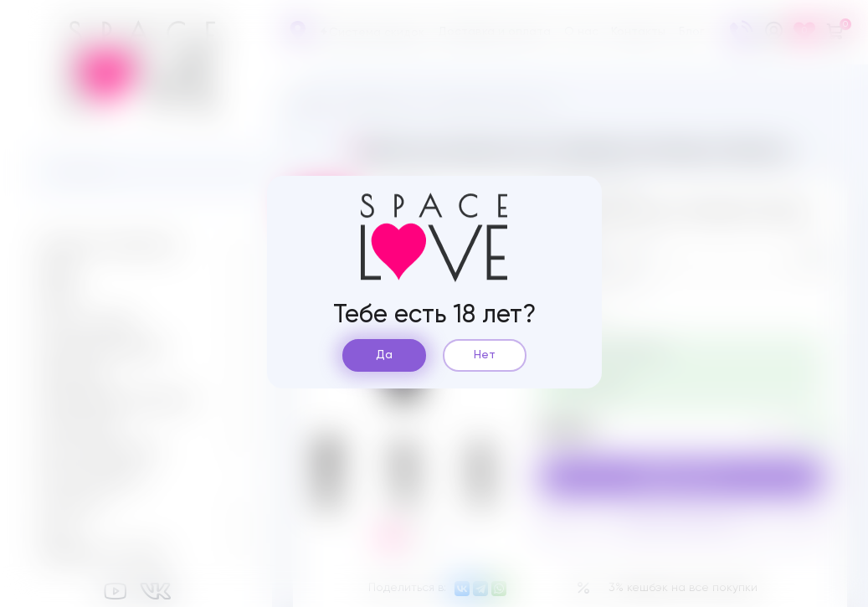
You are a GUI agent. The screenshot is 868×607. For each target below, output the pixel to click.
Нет (485, 355)
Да (384, 355)
